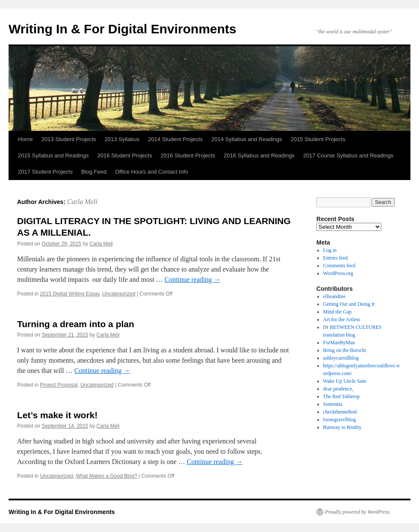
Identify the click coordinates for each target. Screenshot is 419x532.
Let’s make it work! (57, 415)
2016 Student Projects (125, 155)
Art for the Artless (342, 319)
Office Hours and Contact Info (152, 172)
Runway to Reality (342, 427)
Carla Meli (82, 202)
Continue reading (193, 279)
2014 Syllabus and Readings (247, 139)
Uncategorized (119, 294)
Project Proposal (59, 385)
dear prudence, (338, 389)
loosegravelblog (340, 420)
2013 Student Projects (69, 139)
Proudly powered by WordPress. (358, 512)
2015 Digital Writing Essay (69, 294)
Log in (330, 250)
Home (25, 139)
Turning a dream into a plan (76, 324)
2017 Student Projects (45, 172)
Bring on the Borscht (345, 350)
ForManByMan (339, 343)
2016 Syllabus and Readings (259, 155)
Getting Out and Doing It (349, 304)
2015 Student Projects (318, 139)
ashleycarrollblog (341, 358)
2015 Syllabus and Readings (53, 155)
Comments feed (339, 266)
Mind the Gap (338, 312)
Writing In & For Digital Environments (122, 29)
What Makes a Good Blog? (106, 476)
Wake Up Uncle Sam (345, 381)
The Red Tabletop (342, 396)
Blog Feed (94, 172)
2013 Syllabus (122, 139)
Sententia (333, 404)
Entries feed (336, 258)
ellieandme (335, 296)
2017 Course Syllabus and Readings (348, 155)
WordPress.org (338, 273)
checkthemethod (340, 412)
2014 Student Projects (175, 139)
